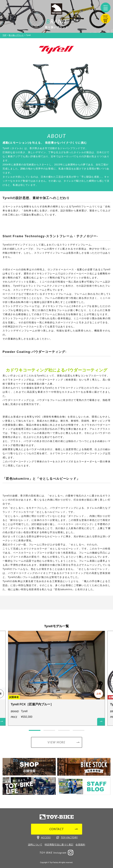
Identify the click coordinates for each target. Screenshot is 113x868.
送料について (35, 845)
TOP (4, 35)
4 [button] (79, 730)
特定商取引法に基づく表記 (59, 845)
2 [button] (49, 730)
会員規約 (80, 845)
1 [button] (35, 730)
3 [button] (64, 730)
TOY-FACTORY (67, 837)
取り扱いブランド (16, 35)
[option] (56, 680)
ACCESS (44, 838)
